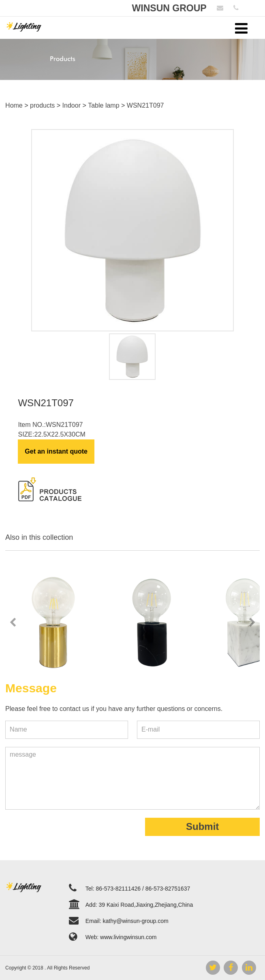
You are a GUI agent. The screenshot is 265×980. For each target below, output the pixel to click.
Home (14, 105)
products (42, 105)
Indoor (72, 105)
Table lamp (104, 105)
